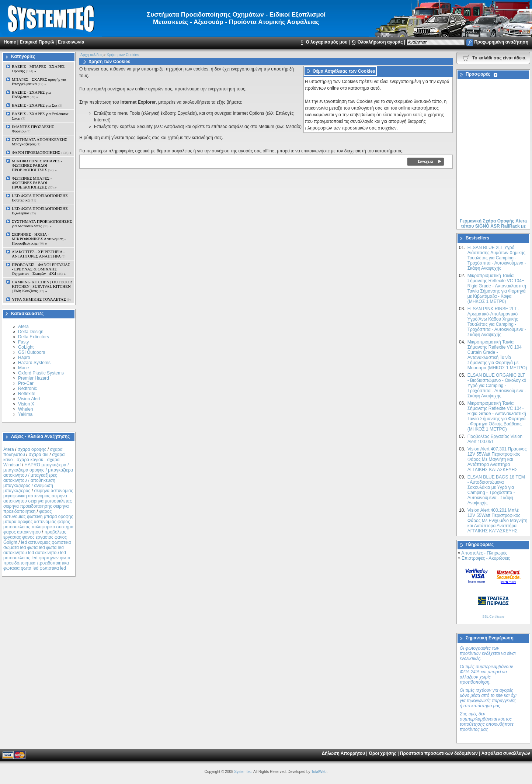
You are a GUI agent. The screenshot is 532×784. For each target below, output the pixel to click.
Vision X (26, 404)
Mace (23, 368)
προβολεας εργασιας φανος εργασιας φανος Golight (35, 537)
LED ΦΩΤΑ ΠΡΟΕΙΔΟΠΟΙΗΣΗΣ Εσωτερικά (40, 198)
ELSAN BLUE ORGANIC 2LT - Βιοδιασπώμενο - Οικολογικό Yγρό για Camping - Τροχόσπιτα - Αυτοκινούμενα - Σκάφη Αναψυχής (497, 386)
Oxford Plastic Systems (41, 373)
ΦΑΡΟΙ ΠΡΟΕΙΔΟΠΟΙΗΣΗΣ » (42, 152)
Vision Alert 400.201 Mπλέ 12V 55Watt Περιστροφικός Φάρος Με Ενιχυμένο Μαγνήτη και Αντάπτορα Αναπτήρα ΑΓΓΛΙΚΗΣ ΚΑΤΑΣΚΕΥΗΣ (498, 521)
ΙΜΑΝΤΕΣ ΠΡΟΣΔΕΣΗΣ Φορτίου (33, 129)
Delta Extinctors (34, 337)
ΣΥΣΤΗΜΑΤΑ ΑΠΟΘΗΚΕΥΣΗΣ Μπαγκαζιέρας (39, 142)
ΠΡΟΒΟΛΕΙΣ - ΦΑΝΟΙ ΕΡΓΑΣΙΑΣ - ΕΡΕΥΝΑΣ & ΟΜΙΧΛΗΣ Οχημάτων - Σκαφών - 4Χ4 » (41, 269)
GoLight (26, 347)
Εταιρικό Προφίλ (37, 42)
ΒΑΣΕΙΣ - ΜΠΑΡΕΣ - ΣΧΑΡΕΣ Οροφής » (38, 69)
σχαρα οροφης (32, 449)
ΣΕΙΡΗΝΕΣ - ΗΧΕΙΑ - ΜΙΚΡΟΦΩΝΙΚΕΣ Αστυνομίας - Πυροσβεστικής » (39, 239)
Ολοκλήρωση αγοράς (380, 42)
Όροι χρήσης (383, 753)
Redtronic (27, 388)
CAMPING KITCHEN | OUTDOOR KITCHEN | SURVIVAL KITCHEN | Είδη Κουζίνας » (42, 286)
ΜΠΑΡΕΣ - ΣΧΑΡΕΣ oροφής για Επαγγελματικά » (39, 82)
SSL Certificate (493, 617)
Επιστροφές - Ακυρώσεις (486, 558)
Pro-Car (26, 383)
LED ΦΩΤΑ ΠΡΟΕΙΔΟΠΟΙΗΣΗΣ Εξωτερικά (40, 211)
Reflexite (27, 394)
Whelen (26, 409)
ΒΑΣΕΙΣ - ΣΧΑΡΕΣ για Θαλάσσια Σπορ (40, 116)
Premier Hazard (34, 378)
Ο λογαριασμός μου (326, 42)
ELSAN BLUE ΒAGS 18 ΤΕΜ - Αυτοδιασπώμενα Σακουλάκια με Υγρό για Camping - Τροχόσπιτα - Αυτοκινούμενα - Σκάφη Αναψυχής (496, 490)
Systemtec (243, 772)
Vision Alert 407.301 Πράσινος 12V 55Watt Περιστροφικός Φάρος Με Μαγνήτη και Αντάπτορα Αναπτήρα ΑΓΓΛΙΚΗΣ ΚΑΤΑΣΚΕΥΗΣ (497, 459)
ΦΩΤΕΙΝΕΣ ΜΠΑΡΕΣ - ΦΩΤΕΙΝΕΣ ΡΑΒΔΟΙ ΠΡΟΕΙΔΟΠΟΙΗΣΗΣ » (34, 183)
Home (10, 42)
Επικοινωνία (71, 42)
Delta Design (31, 332)
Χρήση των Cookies (123, 55)
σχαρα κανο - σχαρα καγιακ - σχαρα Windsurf (34, 460)
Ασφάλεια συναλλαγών (506, 753)
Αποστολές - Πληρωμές (484, 553)
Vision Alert (29, 399)
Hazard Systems (34, 363)
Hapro (24, 358)
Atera (23, 327)
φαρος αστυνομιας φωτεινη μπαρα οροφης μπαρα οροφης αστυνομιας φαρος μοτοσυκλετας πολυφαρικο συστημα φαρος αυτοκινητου (38, 522)
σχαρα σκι (39, 455)
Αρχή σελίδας (91, 55)
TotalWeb (319, 772)
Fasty (23, 342)
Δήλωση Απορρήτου (343, 753)
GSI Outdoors (32, 352)
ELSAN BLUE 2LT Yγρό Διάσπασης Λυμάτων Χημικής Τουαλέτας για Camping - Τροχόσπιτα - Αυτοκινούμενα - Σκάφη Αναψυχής (497, 258)
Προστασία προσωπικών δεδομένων (439, 753)
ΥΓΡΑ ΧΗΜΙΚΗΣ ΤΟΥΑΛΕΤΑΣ (41, 299)
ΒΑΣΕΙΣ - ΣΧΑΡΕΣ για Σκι (37, 105)
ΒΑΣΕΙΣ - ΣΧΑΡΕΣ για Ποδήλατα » (31, 94)
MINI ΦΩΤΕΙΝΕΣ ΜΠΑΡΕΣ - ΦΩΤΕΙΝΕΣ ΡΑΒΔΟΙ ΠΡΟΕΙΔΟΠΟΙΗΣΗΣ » (37, 165)
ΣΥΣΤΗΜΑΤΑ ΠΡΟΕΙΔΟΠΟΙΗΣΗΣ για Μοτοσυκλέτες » (42, 224)
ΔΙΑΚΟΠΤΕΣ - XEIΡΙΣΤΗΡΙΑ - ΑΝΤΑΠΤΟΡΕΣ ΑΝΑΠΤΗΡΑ (39, 254)
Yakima (25, 414)
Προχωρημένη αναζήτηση (501, 42)
